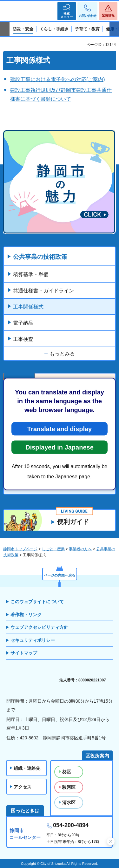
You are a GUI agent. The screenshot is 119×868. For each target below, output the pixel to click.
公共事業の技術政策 (40, 257)
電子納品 (23, 323)
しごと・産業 (53, 549)
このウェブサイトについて (37, 602)
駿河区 (69, 787)
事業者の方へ (80, 549)
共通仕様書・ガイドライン (43, 291)
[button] (67, 11)
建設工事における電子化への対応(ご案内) (58, 79)
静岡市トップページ (20, 549)
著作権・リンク (26, 615)
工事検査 (23, 339)
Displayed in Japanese (60, 447)
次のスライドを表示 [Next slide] (114, 29)
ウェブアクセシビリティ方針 (39, 627)
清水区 (69, 802)
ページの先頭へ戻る (60, 575)
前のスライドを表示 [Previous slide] (5, 29)
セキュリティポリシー (33, 640)
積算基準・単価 (31, 274)
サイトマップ (24, 653)
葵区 (67, 772)
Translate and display (60, 429)
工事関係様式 (28, 307)
